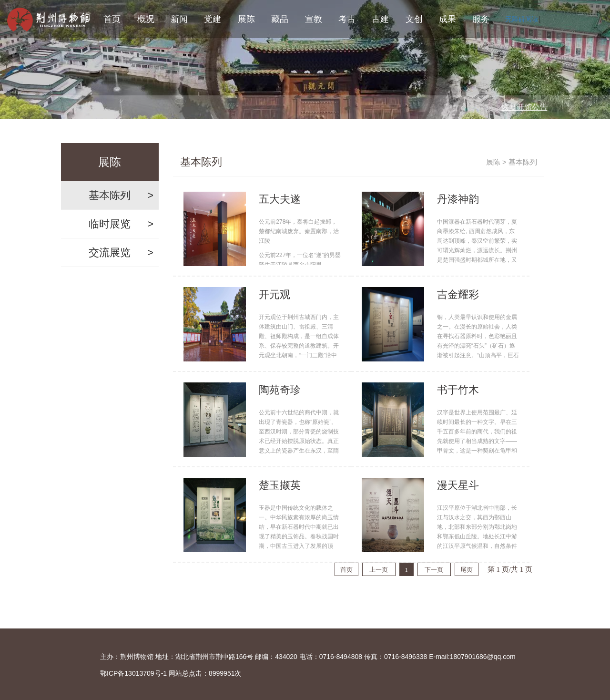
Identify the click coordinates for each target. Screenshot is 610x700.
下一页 (434, 570)
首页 (112, 19)
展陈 (246, 19)
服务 (481, 19)
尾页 (467, 570)
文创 (414, 19)
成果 (447, 19)
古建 (380, 19)
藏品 (280, 19)
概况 (146, 19)
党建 (213, 19)
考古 (347, 19)
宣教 (314, 19)
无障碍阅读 (522, 19)
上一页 (379, 570)
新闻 (179, 19)
